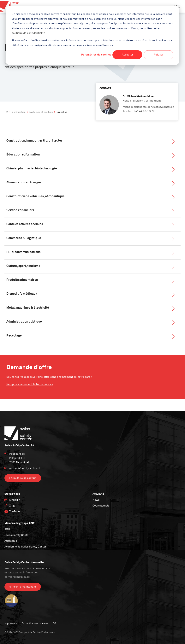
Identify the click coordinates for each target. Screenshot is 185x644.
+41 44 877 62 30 (144, 111)
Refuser (158, 54)
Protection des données (35, 624)
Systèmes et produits (41, 112)
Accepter (127, 54)
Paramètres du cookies (96, 54)
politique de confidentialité (28, 33)
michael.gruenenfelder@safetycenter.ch (148, 107)
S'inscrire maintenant (23, 587)
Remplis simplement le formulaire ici (30, 384)
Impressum (11, 624)
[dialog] (92, 35)
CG (54, 624)
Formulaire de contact (23, 478)
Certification (19, 112)
